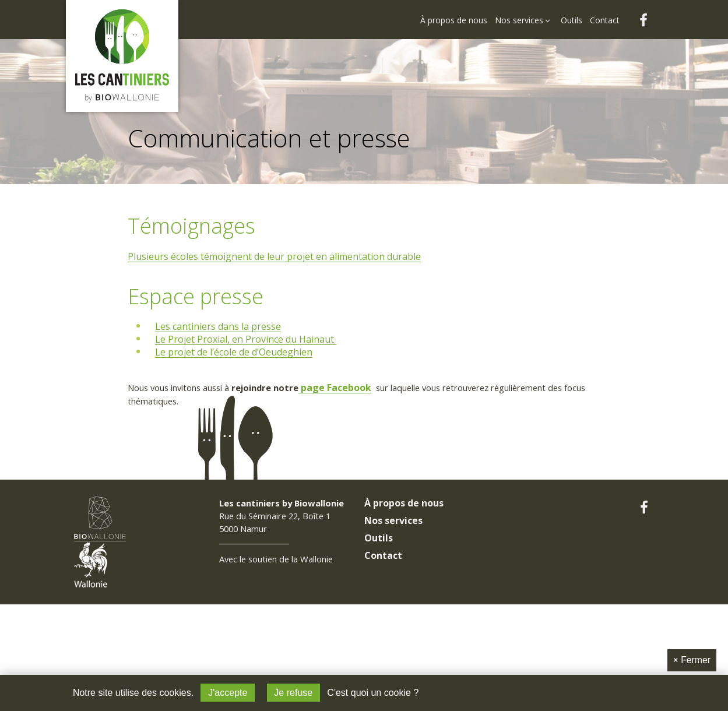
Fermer (692, 659)
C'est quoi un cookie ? (373, 693)
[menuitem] (455, 13)
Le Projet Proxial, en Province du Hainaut (247, 340)
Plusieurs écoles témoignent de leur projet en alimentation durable (275, 257)
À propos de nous (404, 566)
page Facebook (357, 389)
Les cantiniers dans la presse (220, 327)
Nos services (393, 583)
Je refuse (293, 693)
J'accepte (228, 693)
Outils (379, 601)
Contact (383, 618)
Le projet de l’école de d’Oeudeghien (235, 353)
